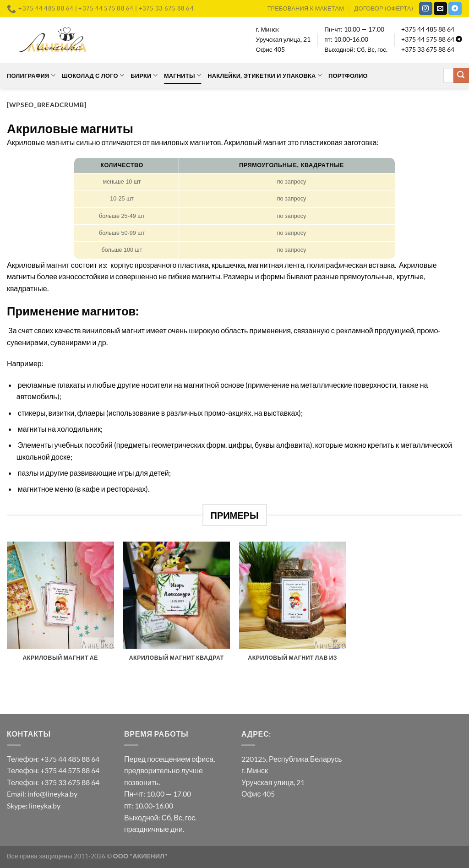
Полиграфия (31, 75)
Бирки (144, 75)
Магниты (183, 75)
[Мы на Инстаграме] (426, 9)
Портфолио (348, 76)
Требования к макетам (305, 8)
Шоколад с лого (93, 75)
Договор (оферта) (384, 8)
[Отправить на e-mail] (440, 9)
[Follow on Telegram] (455, 9)
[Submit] (461, 76)
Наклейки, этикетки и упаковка (265, 75)
